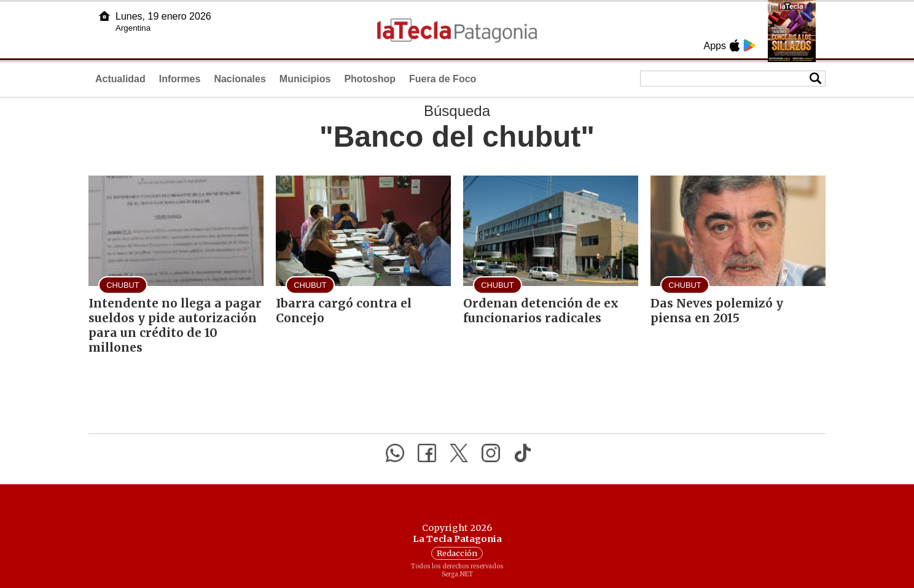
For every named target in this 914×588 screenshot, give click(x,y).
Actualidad (120, 79)
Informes (180, 79)
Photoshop (370, 79)
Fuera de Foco (443, 79)
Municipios (305, 79)
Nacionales (240, 79)
